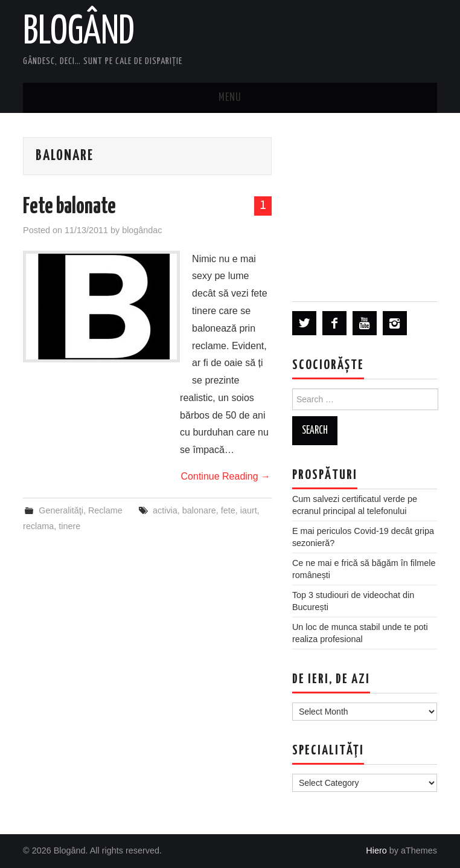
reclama (38, 526)
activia (165, 510)
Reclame (105, 510)
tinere (69, 526)
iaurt (249, 510)
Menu (230, 98)
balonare (199, 510)
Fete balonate (69, 207)
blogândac (142, 230)
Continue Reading (226, 476)
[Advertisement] (365, 207)
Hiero (376, 850)
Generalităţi (61, 510)
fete (228, 510)
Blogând (79, 33)
